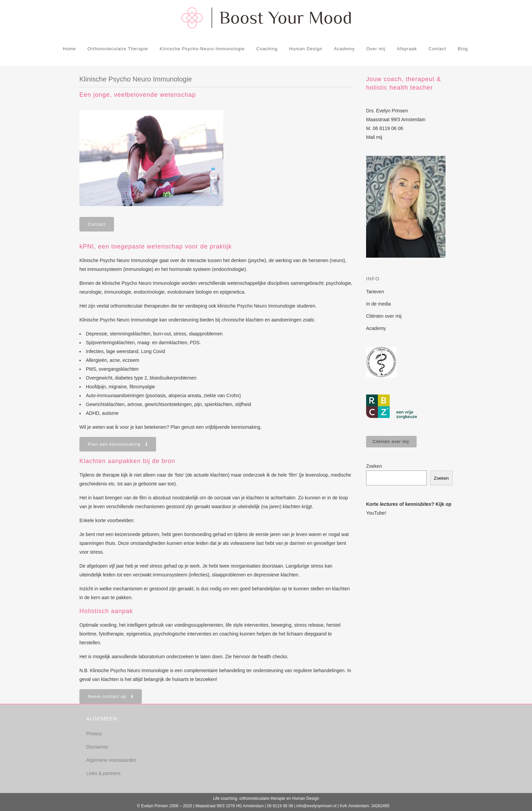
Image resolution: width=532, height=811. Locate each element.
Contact (97, 224)
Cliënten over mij (384, 316)
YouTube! (376, 513)
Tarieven (375, 292)
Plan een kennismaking (118, 444)
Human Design (306, 798)
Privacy (94, 734)
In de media (378, 304)
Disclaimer (97, 747)
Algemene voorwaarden (111, 760)
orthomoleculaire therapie (262, 798)
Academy (376, 328)
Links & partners (103, 773)
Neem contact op (111, 696)
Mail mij (374, 137)
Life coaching (225, 798)
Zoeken (374, 466)
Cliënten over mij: (391, 442)
